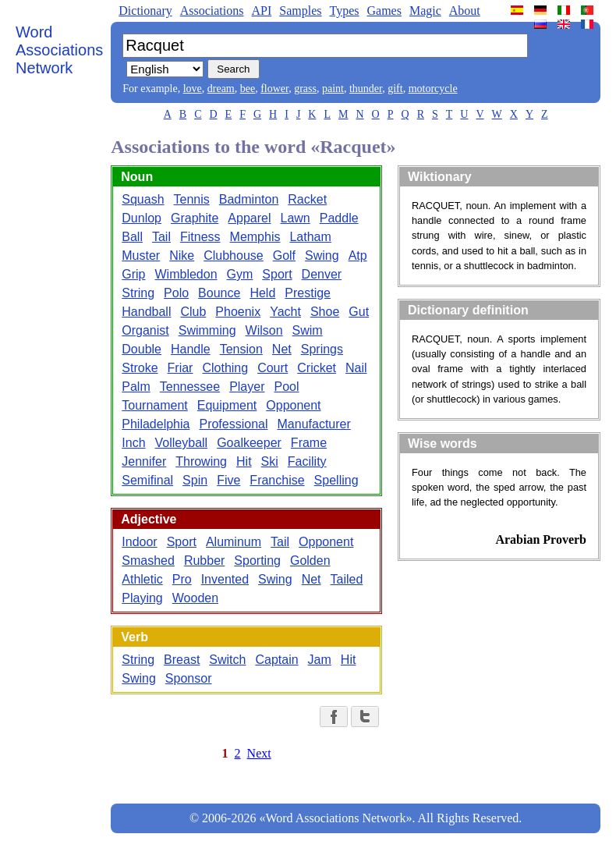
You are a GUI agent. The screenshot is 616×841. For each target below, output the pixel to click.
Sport (277, 274)
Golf (284, 255)
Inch (133, 443)
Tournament (155, 405)
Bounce (219, 293)
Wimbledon (186, 274)
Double (142, 349)
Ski (270, 461)
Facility (307, 461)
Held (262, 293)
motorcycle (433, 89)
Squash (143, 199)
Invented (225, 579)
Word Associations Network (59, 50)
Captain (276, 660)
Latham (310, 237)
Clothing (225, 368)
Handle (191, 349)
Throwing (201, 461)
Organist (145, 330)
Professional (233, 424)
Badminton (249, 199)
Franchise (277, 480)
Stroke (140, 368)
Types (344, 11)
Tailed (347, 579)
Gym (240, 274)
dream (221, 89)
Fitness (200, 237)
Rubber (204, 561)
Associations (212, 11)
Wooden (195, 598)
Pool (286, 387)
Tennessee (190, 387)
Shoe (325, 312)
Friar (181, 368)
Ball (132, 237)
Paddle (339, 218)
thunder (366, 89)
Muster (141, 255)
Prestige (308, 293)
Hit (244, 461)
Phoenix (238, 312)
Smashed (148, 561)
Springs (322, 349)
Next (259, 753)
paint (333, 89)
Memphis (255, 237)
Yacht (285, 312)
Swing (322, 255)
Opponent (293, 405)
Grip (133, 274)
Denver (322, 274)
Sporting (257, 561)
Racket (307, 199)
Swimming (207, 330)
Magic (425, 11)
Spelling (336, 480)
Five (228, 480)
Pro (182, 579)
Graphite (195, 218)
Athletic (142, 579)
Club (193, 312)
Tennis (192, 199)
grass (305, 89)
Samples (300, 11)
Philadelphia (156, 424)
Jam (320, 660)
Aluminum (234, 542)
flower (274, 89)
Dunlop (142, 218)
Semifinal (147, 480)
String (138, 293)
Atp (358, 255)
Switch (227, 660)
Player (247, 387)
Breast (182, 660)
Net (282, 349)
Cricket (317, 368)
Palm (136, 387)
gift (395, 89)
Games (384, 11)
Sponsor (189, 678)
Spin (195, 480)
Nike (182, 255)
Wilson (264, 330)
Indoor (139, 542)
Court (273, 368)
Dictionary (145, 11)
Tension (241, 349)
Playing (142, 598)
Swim (308, 330)
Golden (310, 561)
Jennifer (144, 461)
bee (248, 89)
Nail (356, 368)
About (465, 11)
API (261, 11)
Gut (359, 312)
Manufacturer (314, 424)
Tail (161, 237)
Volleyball (182, 443)
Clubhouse (234, 255)
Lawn (296, 218)
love (193, 89)
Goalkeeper (249, 443)
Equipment (227, 405)
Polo (176, 293)
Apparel (249, 218)
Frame (309, 443)
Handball (146, 312)
